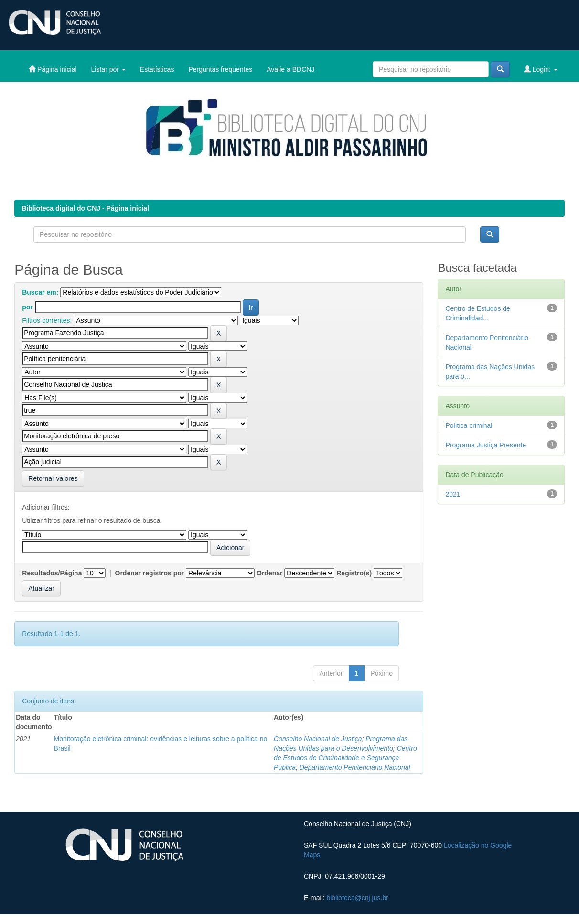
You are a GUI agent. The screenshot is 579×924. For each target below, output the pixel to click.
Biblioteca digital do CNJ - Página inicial (85, 208)
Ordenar (269, 573)
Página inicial (53, 69)
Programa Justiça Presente (486, 445)
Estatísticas (157, 69)
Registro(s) (354, 573)
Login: (541, 69)
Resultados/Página (52, 573)
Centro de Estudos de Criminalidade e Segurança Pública (345, 758)
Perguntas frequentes (220, 69)
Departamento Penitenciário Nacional (355, 767)
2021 (453, 494)
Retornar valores (53, 478)
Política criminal (469, 425)
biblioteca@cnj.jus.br (357, 898)
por (27, 307)
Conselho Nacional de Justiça (318, 739)
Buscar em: (40, 292)
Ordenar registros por (150, 573)
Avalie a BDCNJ (290, 69)
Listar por (108, 69)
